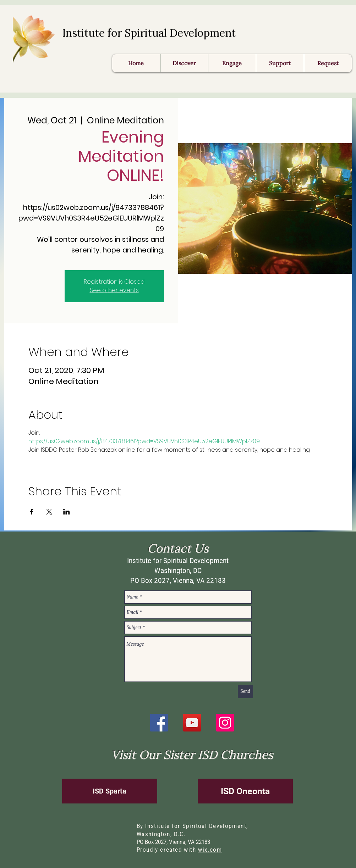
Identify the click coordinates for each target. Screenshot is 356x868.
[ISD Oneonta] (245, 791)
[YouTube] (192, 723)
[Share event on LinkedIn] (67, 512)
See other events (114, 290)
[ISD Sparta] (110, 791)
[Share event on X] (49, 512)
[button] (328, 63)
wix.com (210, 850)
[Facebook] (159, 723)
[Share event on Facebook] (32, 512)
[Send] (245, 691)
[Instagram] (225, 723)
